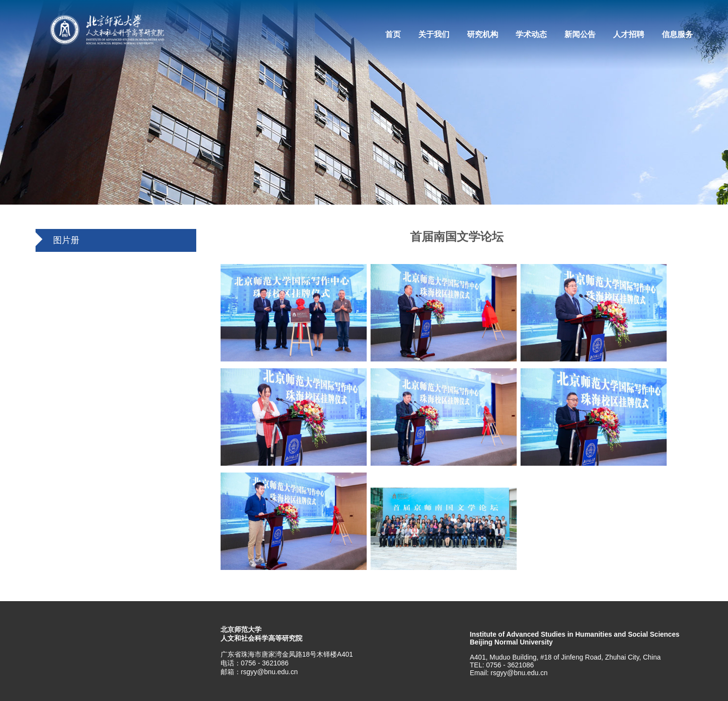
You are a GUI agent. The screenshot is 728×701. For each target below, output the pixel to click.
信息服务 (677, 34)
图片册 (66, 240)
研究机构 (483, 34)
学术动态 (531, 34)
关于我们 (434, 34)
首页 (393, 34)
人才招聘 (629, 34)
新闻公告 (580, 34)
